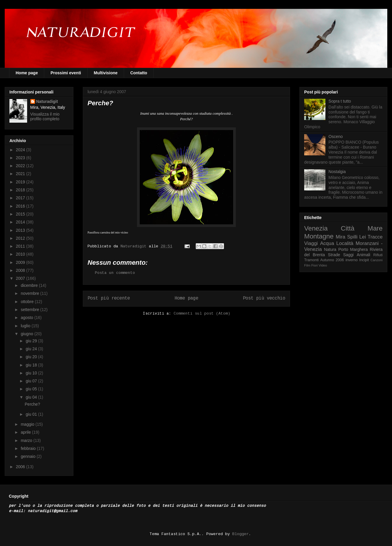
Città (347, 228)
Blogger (241, 534)
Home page (27, 73)
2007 (21, 278)
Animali (363, 255)
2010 (21, 254)
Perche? (32, 404)
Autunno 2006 (332, 260)
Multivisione (106, 73)
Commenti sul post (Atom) (202, 314)
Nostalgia (337, 172)
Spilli (352, 237)
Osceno (336, 136)
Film (307, 265)
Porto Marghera (353, 249)
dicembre (30, 285)
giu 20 (32, 357)
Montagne (319, 236)
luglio (26, 326)
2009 (21, 262)
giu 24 (32, 349)
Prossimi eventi (66, 73)
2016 (21, 206)
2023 (21, 158)
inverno (351, 260)
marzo (27, 440)
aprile (26, 432)
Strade (334, 255)
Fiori (314, 265)
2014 (21, 222)
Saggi (348, 255)
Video (323, 265)
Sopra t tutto (340, 101)
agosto (27, 318)
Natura (330, 249)
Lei (363, 237)
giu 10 (32, 373)
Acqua (327, 243)
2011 (21, 246)
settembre (30, 310)
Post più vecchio (264, 298)
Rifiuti (378, 255)
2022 (21, 166)
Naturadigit (135, 246)
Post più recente (109, 298)
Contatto (139, 73)
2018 (21, 190)
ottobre (28, 302)
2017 (21, 198)
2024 (21, 150)
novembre (30, 293)
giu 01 (32, 414)
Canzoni (377, 260)
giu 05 (32, 389)
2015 (21, 214)
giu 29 (32, 341)
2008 (21, 270)
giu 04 (32, 397)
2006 (21, 467)
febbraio (29, 448)
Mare (375, 228)
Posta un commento (115, 273)
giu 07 (32, 381)
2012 (21, 238)
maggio (28, 424)
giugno (27, 334)
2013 (21, 230)
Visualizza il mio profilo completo (45, 116)
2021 (21, 174)
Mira (341, 237)
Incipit (364, 260)
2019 (21, 182)
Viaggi (311, 243)
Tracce (375, 237)
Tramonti (311, 260)
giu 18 (32, 365)
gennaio (29, 456)
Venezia (316, 228)
